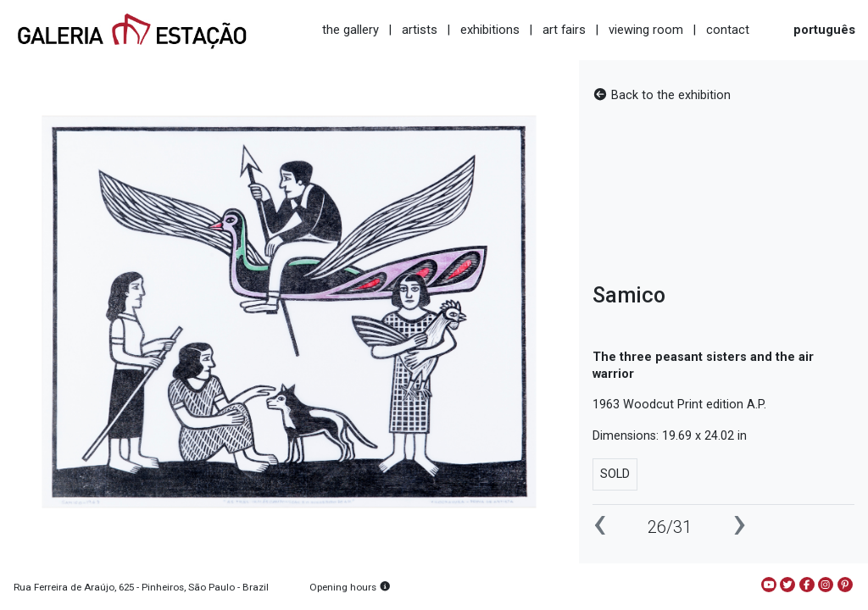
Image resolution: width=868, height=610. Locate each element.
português (824, 30)
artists (420, 30)
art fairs (564, 30)
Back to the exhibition (662, 95)
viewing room (646, 30)
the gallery (351, 30)
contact (728, 30)
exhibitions (490, 30)
